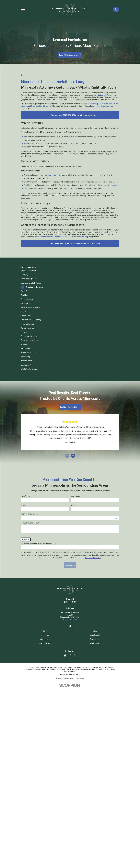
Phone (24, 505)
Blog (95, 631)
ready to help (83, 237)
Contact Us (95, 643)
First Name (25, 496)
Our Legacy (45, 639)
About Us (45, 635)
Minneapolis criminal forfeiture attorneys (55, 237)
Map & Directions (70, 620)
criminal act (101, 95)
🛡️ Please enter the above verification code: (39, 544)
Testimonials (95, 639)
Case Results (95, 635)
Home (45, 631)
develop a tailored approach (98, 106)
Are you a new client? (29, 514)
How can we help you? (30, 523)
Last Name (75, 496)
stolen (115, 185)
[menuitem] (70, 271)
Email (73, 505)
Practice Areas (45, 643)
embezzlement (53, 175)
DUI (70, 137)
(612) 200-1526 (70, 602)
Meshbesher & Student (41, 106)
